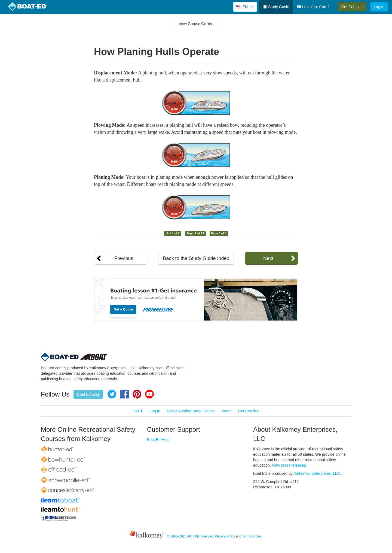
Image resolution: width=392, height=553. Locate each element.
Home (226, 411)
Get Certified (352, 7)
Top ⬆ (138, 411)
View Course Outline (196, 24)
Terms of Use (252, 537)
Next (268, 258)
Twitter (112, 394)
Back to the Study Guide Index (196, 258)
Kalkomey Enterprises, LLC (317, 473)
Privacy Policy (225, 537)
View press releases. (290, 465)
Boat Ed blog (88, 394)
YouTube (149, 394)
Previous (124, 258)
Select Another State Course (191, 411)
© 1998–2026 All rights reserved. (190, 537)
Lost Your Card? (313, 7)
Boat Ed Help (158, 440)
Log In (379, 7)
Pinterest (137, 394)
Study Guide (276, 7)
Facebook (124, 394)
